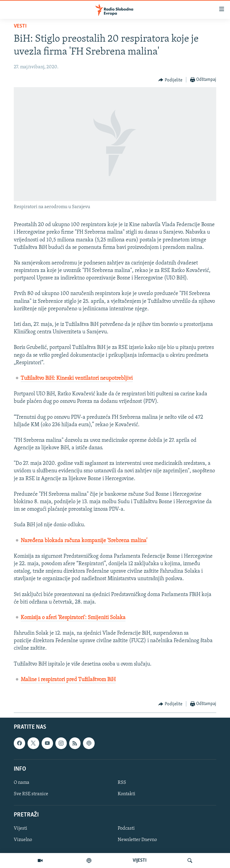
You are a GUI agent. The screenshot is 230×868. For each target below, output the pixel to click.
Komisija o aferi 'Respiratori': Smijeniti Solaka (73, 618)
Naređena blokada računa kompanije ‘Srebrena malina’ (84, 541)
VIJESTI (140, 861)
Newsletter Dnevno (137, 840)
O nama (22, 783)
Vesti (20, 26)
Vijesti (21, 829)
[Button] (170, 80)
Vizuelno (23, 840)
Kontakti (127, 794)
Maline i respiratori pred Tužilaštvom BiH (68, 680)
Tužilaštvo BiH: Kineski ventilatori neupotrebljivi (77, 378)
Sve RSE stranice (31, 794)
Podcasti (126, 829)
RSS (122, 783)
